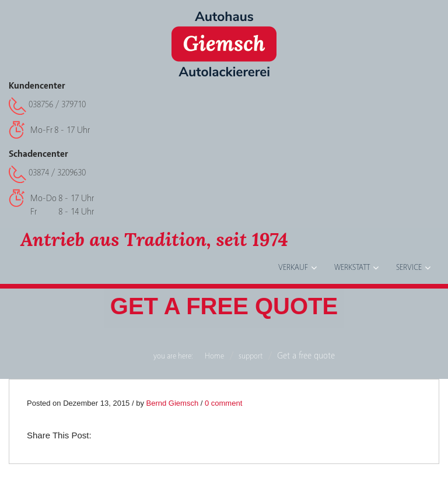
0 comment (223, 403)
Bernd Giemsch (173, 403)
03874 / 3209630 (57, 173)
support (251, 356)
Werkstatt (352, 268)
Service (409, 268)
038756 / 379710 (57, 104)
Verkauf (293, 268)
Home (214, 356)
